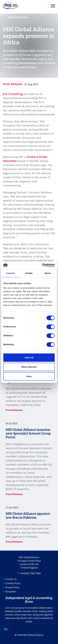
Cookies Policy (13, 583)
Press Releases (13, 84)
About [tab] (48, 273)
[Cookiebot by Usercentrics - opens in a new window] (42, 265)
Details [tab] (29, 273)
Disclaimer (11, 592)
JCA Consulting (13, 94)
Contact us (11, 579)
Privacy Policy (12, 587)
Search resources (18, 17)
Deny (29, 376)
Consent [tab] (10, 273)
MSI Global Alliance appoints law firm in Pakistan (28, 516)
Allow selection (29, 367)
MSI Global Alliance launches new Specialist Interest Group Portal (28, 434)
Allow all (29, 358)
